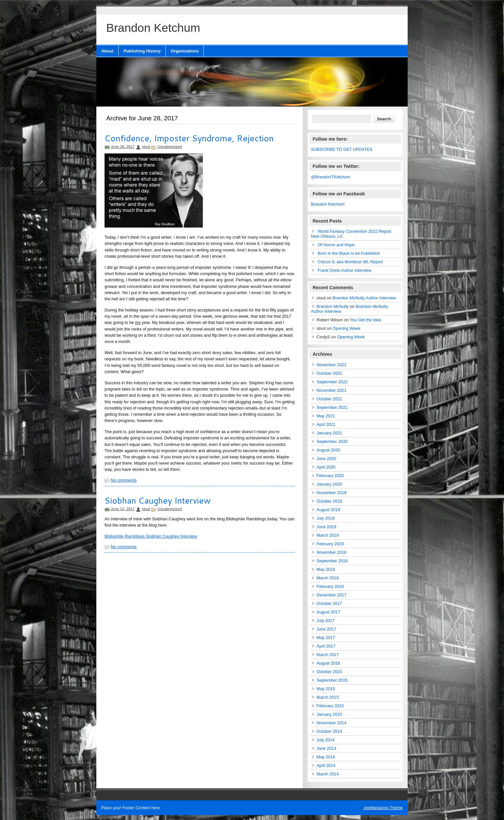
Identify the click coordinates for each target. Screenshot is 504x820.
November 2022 (331, 365)
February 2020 (330, 476)
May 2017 (326, 638)
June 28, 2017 (123, 147)
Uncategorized (169, 147)
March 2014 (328, 774)
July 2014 (326, 740)
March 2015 (328, 697)
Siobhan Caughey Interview (158, 500)
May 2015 (326, 689)
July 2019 (326, 518)
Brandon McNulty (333, 306)
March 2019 (328, 535)
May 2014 (326, 757)
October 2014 (329, 731)
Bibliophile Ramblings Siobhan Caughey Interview (151, 536)
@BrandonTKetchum (331, 177)
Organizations (185, 51)
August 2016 (328, 663)
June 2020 (326, 459)
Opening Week (346, 328)
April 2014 (326, 765)
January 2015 (329, 714)
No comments (124, 480)
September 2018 (332, 561)
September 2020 (332, 441)
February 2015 (330, 706)
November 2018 (331, 552)
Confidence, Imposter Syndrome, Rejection (189, 138)
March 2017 (328, 655)
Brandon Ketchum (328, 204)
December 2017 (331, 595)
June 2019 (326, 527)
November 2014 (331, 723)
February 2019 (330, 544)
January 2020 (329, 484)
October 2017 (329, 603)
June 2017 (326, 629)
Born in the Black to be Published (349, 253)
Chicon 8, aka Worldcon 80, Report (350, 262)
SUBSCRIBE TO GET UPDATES (342, 149)
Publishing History (142, 51)
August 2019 (328, 510)
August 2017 (328, 612)
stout (146, 147)
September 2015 (332, 680)
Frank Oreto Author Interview (345, 270)
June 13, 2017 (123, 509)
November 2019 (331, 493)
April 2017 (326, 646)
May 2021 (326, 416)
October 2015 (329, 672)
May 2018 (326, 569)
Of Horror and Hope (336, 245)
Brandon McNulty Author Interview (364, 298)
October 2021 (329, 399)
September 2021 (332, 407)
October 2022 (329, 373)
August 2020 (328, 450)
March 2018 (328, 578)
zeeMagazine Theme (383, 808)
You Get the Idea (366, 320)
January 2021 (329, 433)
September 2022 (332, 382)
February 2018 (330, 586)
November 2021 (331, 390)
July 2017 (326, 620)
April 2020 (326, 467)
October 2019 (329, 501)
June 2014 (326, 748)
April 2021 (326, 424)
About (107, 51)
